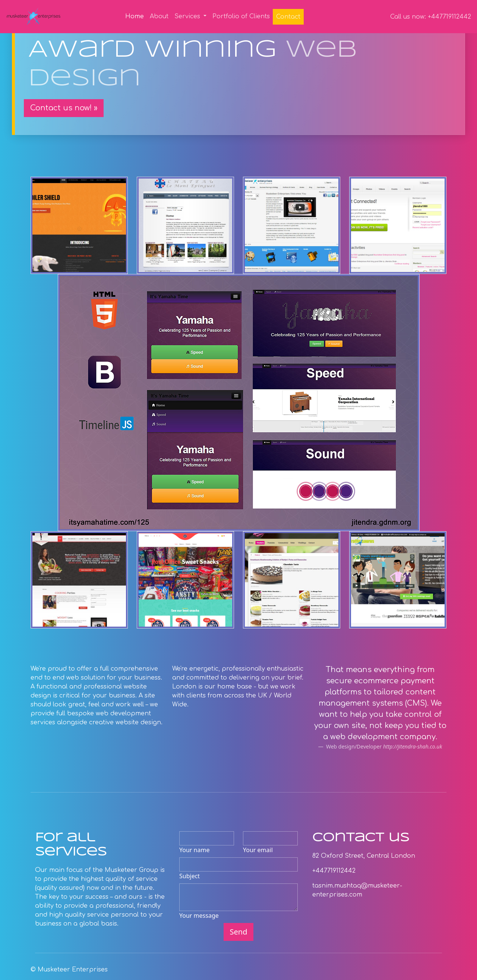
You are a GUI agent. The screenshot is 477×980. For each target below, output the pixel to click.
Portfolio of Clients (241, 16)
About (159, 16)
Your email (258, 850)
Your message (199, 916)
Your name (194, 850)
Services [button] (188, 16)
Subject (189, 876)
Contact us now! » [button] (64, 108)
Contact (288, 17)
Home (136, 16)
